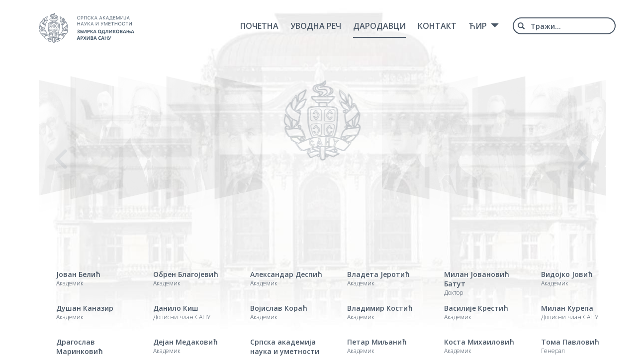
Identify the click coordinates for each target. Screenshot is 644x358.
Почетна (259, 26)
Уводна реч (316, 26)
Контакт (437, 26)
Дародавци (379, 26)
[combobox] (564, 26)
